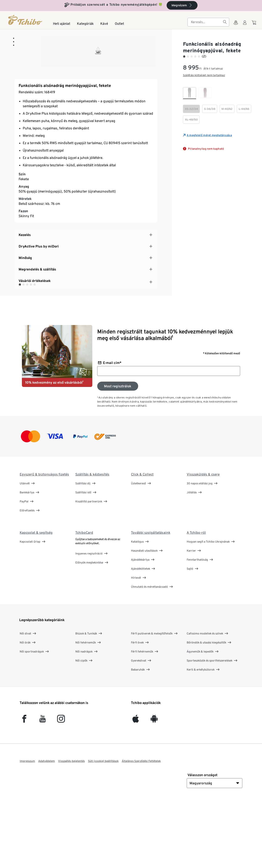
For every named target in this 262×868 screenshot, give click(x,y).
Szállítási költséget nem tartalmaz (204, 75)
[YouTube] (43, 788)
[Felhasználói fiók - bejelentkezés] (245, 25)
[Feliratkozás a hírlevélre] (118, 453)
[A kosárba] (255, 25)
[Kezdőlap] (25, 20)
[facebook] (24, 788)
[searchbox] (205, 22)
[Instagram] (61, 788)
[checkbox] (190, 93)
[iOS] (136, 788)
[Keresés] (225, 22)
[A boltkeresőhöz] (236, 25)
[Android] (154, 788)
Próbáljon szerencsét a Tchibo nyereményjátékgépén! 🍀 (117, 5)
